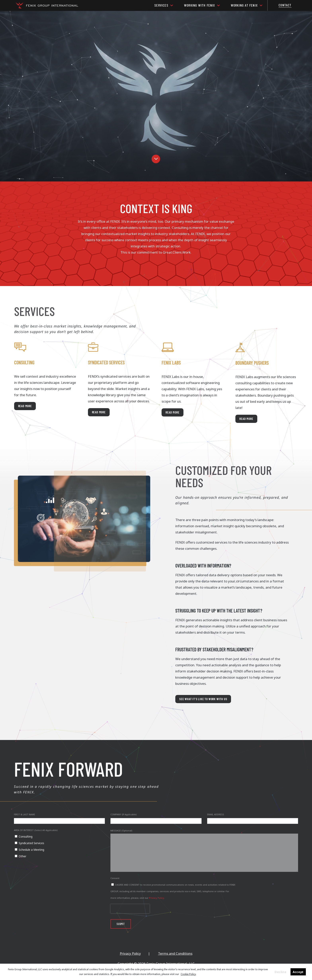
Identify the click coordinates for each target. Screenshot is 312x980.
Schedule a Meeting (31, 850)
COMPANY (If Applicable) (124, 814)
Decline (280, 972)
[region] (156, 96)
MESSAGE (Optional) (121, 831)
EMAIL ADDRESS (216, 814)
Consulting (26, 836)
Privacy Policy (156, 898)
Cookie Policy (188, 974)
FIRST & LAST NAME (24, 814)
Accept (298, 972)
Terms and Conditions (175, 953)
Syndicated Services (31, 843)
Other (22, 856)
